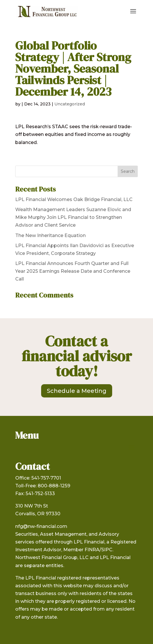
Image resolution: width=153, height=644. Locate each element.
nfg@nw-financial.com (41, 526)
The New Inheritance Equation (50, 235)
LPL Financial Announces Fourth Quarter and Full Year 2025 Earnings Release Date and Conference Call (73, 271)
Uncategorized (70, 104)
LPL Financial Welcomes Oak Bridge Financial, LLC (74, 199)
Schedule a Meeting (77, 391)
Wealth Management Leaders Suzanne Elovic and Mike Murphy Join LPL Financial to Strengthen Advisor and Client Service (73, 217)
